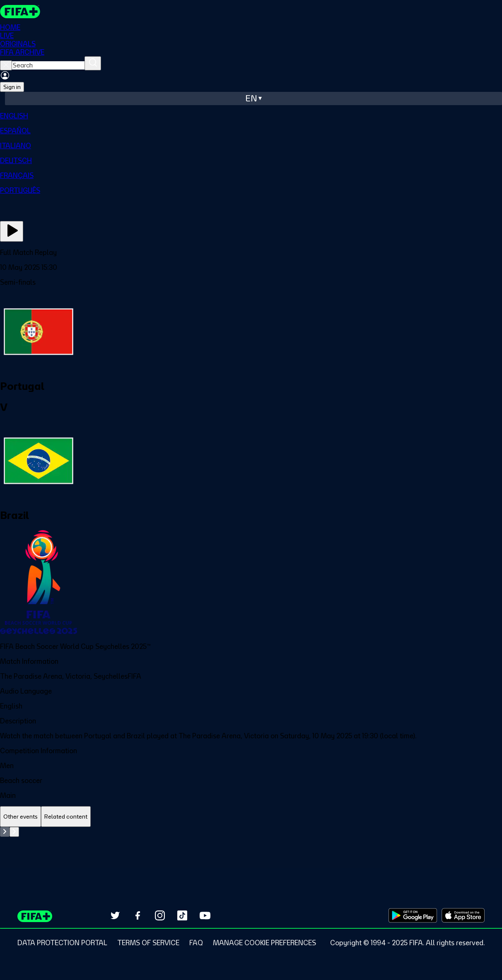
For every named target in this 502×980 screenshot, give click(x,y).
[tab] (21, 817)
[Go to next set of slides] (14, 832)
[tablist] (251, 817)
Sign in (12, 87)
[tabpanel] (251, 848)
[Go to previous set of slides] (5, 832)
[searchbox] (48, 65)
